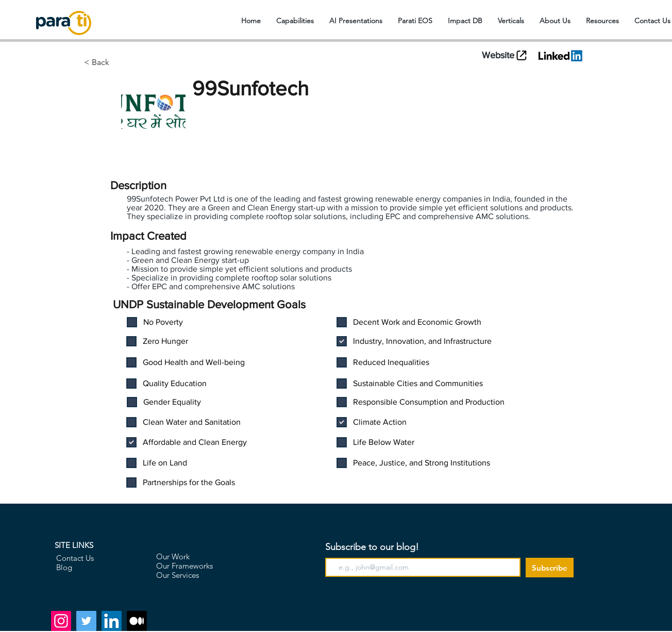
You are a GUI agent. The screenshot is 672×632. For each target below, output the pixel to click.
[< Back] (136, 62)
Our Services (178, 575)
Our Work (173, 556)
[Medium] (137, 621)
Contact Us (75, 558)
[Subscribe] (550, 568)
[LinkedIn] (112, 621)
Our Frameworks (184, 566)
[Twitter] (86, 621)
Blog (64, 567)
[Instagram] (61, 621)
